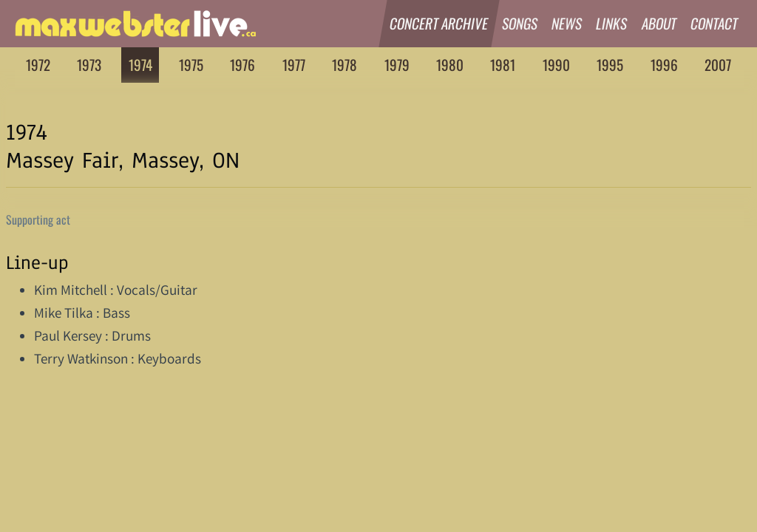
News (567, 23)
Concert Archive (439, 23)
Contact (714, 23)
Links (612, 23)
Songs (520, 23)
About (659, 23)
